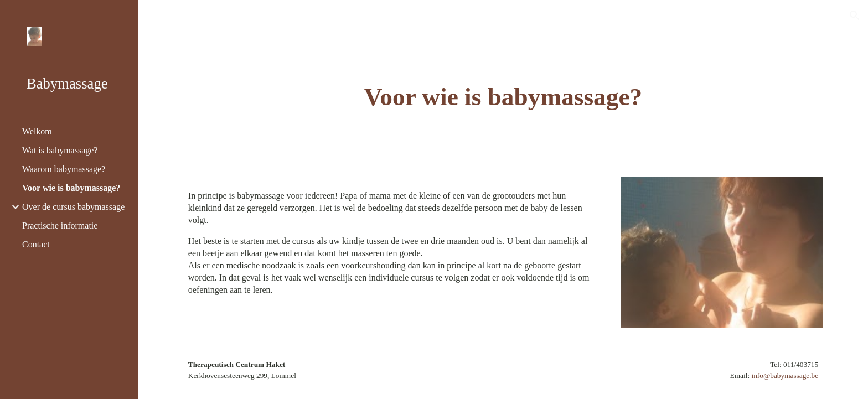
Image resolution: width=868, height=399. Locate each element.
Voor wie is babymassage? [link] (71, 188)
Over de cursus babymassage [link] (73, 207)
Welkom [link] (37, 131)
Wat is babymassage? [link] (60, 150)
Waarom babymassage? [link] (64, 169)
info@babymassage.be (785, 375)
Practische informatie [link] (60, 226)
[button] (855, 15)
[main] (503, 97)
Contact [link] (36, 244)
